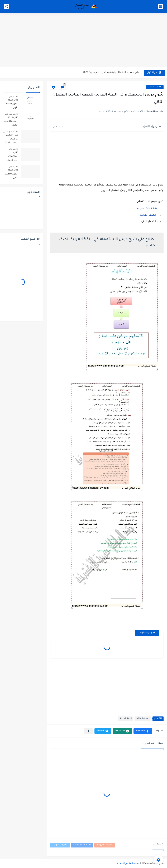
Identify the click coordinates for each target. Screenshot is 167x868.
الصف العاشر (155, 87)
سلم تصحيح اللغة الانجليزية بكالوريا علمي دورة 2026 (112, 72)
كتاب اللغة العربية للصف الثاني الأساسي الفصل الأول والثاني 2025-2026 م (11, 175)
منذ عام (12, 97)
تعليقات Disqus (60, 845)
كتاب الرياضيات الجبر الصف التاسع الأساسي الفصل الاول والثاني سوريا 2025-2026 (12, 157)
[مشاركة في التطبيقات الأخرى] (89, 731)
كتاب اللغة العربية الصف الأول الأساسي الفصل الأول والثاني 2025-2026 (11, 105)
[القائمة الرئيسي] (160, 6)
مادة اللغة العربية (147, 209)
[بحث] (7, 6)
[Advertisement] (83, 41)
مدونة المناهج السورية (128, 864)
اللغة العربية (126, 719)
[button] (143, 731)
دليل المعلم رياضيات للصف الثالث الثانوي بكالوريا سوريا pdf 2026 (11, 140)
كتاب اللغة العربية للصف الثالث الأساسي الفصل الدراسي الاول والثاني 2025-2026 (11, 122)
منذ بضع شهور (9, 114)
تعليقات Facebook (82, 845)
